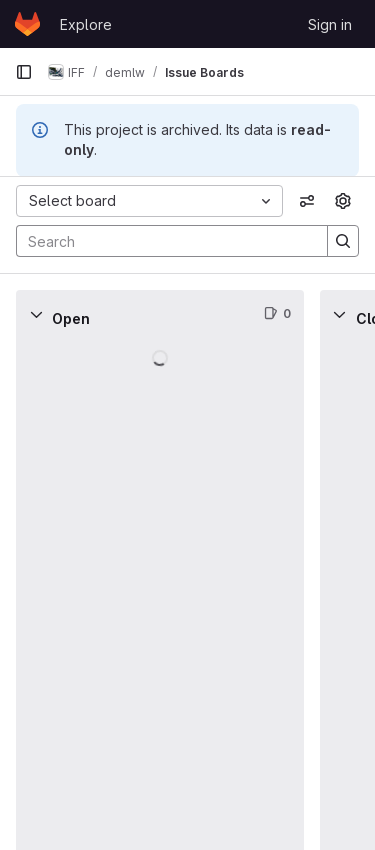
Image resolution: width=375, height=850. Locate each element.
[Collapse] (36, 314)
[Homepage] (27, 24)
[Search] (162, 241)
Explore (86, 24)
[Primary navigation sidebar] (24, 72)
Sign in (330, 24)
